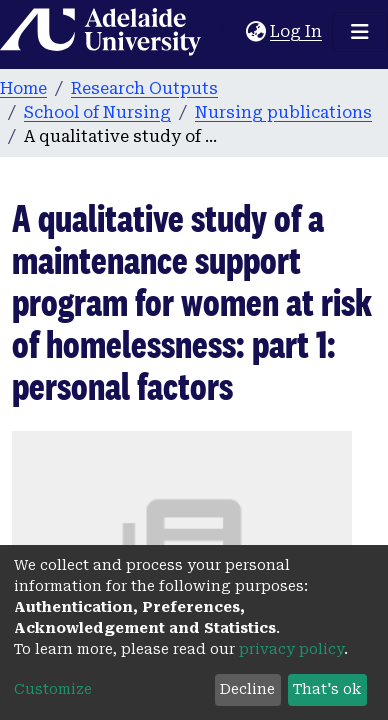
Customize (53, 689)
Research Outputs (144, 88)
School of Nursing (97, 112)
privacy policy (291, 649)
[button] (255, 32)
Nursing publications (283, 112)
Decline (247, 689)
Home (23, 88)
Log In (297, 31)
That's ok (327, 689)
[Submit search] (230, 32)
